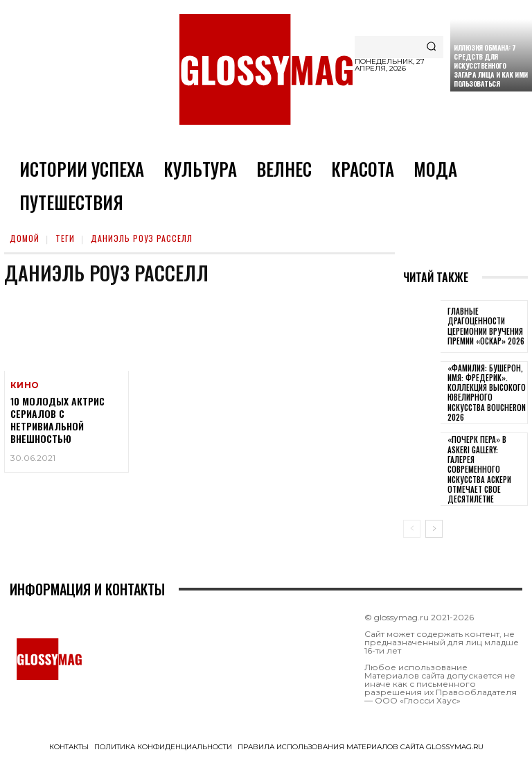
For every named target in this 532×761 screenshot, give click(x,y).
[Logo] (266, 69)
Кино (24, 386)
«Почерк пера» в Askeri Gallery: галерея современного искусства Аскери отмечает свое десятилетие (479, 469)
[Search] (431, 47)
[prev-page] (412, 529)
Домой (25, 238)
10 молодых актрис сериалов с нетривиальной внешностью (57, 421)
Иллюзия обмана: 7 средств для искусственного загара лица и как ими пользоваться (491, 65)
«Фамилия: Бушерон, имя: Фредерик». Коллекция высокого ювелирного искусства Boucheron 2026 (487, 393)
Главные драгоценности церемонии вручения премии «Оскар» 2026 (486, 326)
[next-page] (434, 529)
